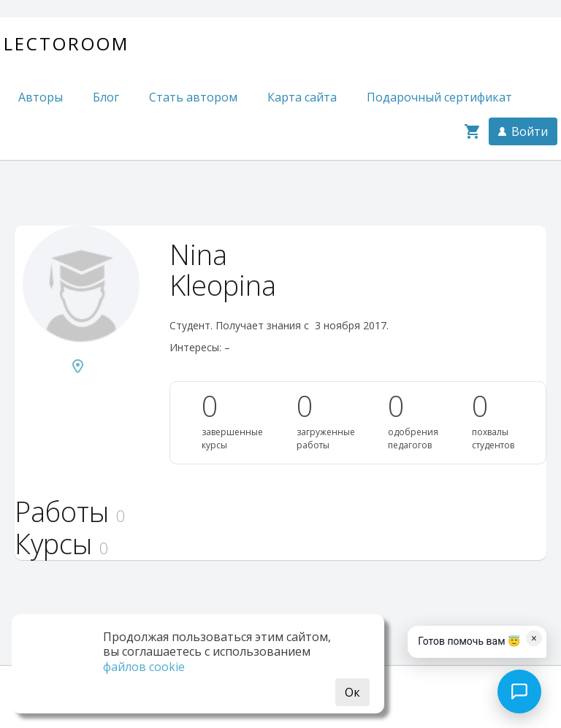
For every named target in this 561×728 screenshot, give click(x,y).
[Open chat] (519, 691)
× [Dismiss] (534, 638)
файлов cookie (144, 667)
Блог (106, 97)
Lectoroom (66, 43)
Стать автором (193, 97)
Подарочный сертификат (439, 97)
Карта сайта (302, 97)
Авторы (41, 97)
